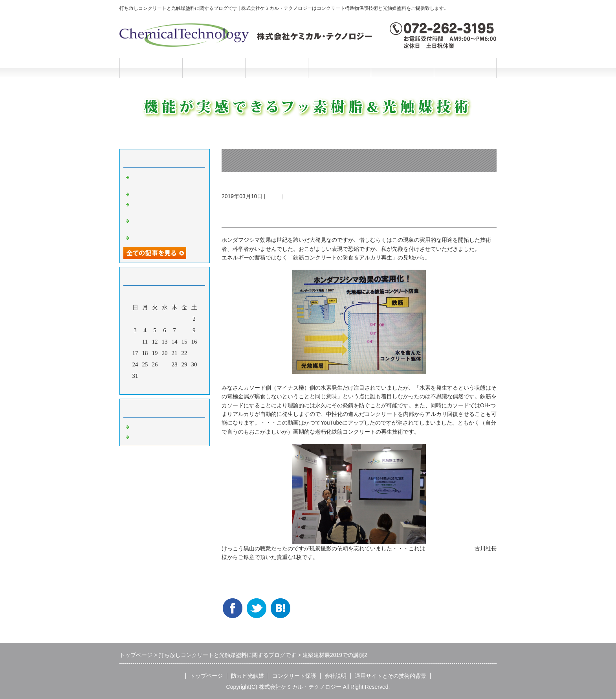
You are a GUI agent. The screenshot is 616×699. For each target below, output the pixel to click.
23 (194, 353)
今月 (165, 386)
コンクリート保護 (277, 68)
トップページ (151, 68)
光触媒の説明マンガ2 (159, 193)
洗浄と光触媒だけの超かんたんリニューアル (167, 207)
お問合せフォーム (465, 68)
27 (165, 364)
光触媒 (274, 196)
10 (135, 342)
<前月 (150, 386)
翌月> (180, 386)
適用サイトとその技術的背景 (390, 676)
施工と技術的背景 (402, 68)
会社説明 (339, 68)
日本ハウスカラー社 (450, 548)
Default (140, 426)
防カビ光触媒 (214, 68)
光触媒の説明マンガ (158, 237)
